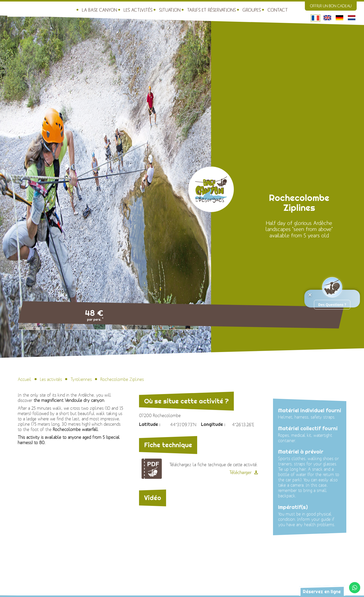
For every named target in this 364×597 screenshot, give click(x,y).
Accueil (25, 380)
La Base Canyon (69, 8)
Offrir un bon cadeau (331, 6)
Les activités (104, 8)
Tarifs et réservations (172, 8)
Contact (234, 8)
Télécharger (240, 473)
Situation (134, 8)
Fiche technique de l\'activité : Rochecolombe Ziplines (152, 469)
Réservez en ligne (316, 591)
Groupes (209, 8)
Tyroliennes (81, 380)
